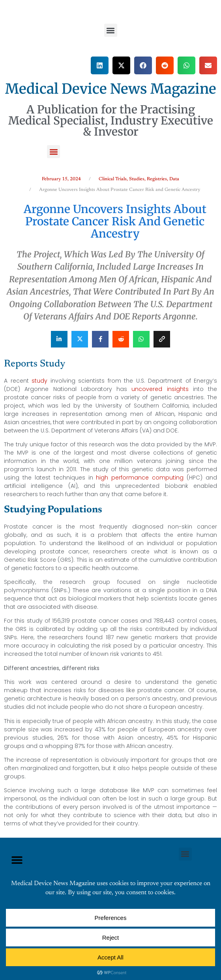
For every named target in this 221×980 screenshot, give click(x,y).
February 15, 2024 (61, 179)
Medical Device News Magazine (111, 89)
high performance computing (140, 478)
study (39, 381)
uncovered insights (160, 389)
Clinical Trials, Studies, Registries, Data (139, 179)
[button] (111, 30)
